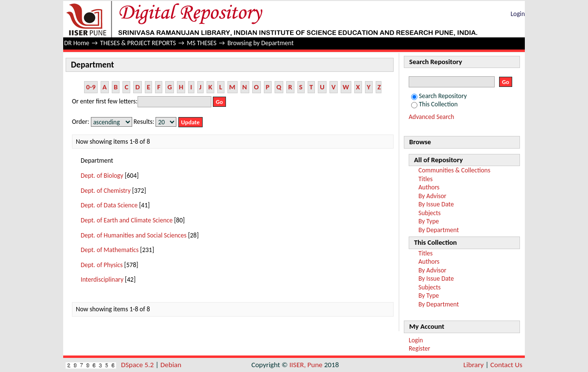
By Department (439, 230)
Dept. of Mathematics (110, 250)
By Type (429, 221)
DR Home (77, 43)
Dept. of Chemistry (106, 191)
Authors (429, 187)
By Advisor (432, 196)
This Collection (434, 104)
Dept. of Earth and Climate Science (127, 220)
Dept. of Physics (102, 265)
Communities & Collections (454, 170)
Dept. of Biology (102, 176)
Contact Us (506, 365)
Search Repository (439, 96)
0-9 (91, 87)
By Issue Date (436, 204)
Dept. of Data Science (109, 205)
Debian (171, 365)
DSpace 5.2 (138, 365)
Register (419, 348)
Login (518, 14)
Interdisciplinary (102, 279)
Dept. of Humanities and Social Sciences (134, 235)
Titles (425, 179)
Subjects (430, 213)
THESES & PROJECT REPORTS (138, 43)
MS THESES (201, 43)
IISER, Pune (306, 365)
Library (474, 365)
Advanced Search (432, 117)
